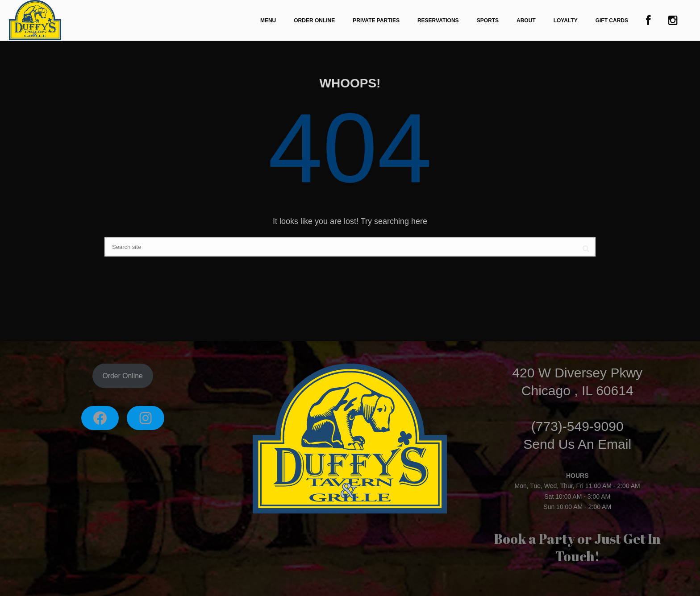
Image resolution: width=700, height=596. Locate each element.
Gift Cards (612, 21)
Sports (488, 21)
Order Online (314, 21)
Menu (268, 21)
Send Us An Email (577, 444)
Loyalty (566, 21)
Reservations (438, 21)
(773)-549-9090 (577, 426)
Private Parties (376, 21)
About (526, 21)
